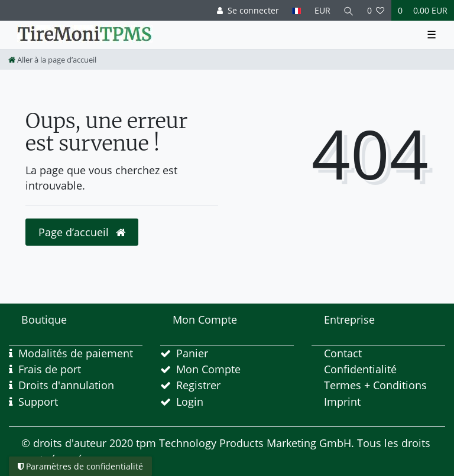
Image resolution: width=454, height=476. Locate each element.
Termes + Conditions (375, 385)
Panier (192, 353)
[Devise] (322, 10)
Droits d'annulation (66, 385)
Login (190, 402)
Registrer (198, 385)
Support (38, 402)
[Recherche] (349, 10)
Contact (343, 353)
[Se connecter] (248, 10)
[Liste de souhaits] (376, 10)
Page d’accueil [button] (82, 232)
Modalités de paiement (76, 353)
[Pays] (296, 10)
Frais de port (50, 369)
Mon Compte (208, 369)
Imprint (342, 402)
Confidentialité (360, 369)
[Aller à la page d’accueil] (52, 60)
